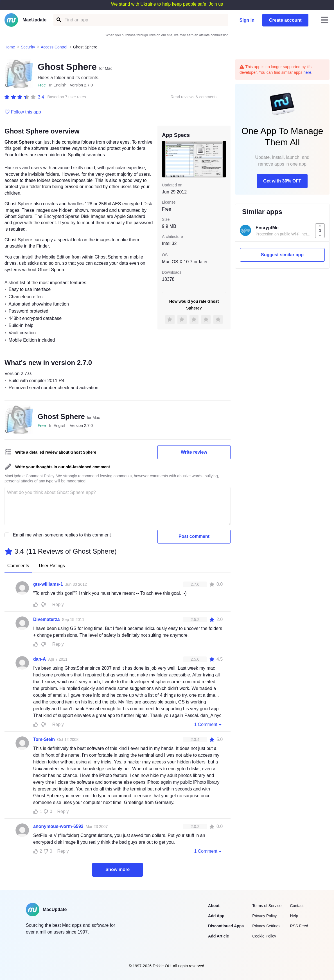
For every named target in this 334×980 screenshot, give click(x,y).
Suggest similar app (282, 255)
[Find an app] (58, 20)
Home (10, 47)
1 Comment (208, 724)
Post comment (194, 536)
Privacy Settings (266, 926)
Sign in (247, 20)
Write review (194, 452)
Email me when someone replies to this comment (62, 535)
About (214, 906)
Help (294, 916)
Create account (285, 20)
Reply (58, 604)
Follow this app (23, 112)
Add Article (218, 936)
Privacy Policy (264, 916)
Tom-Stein (44, 739)
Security (28, 47)
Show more (118, 869)
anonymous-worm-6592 (58, 826)
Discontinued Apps (226, 926)
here (307, 72)
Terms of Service (267, 906)
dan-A (40, 659)
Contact (297, 906)
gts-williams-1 (48, 584)
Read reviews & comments (194, 97)
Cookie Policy (264, 936)
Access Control (54, 47)
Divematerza (46, 619)
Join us (216, 4)
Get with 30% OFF (282, 181)
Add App (216, 916)
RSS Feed (299, 926)
